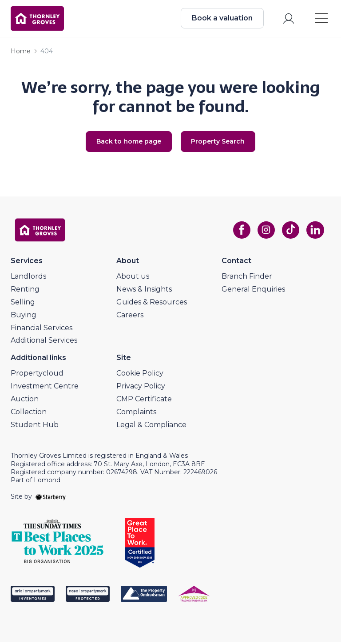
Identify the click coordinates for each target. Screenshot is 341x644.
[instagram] (265, 232)
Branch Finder (247, 278)
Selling (23, 304)
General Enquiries (253, 291)
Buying (24, 317)
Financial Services (42, 330)
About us (133, 278)
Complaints (136, 414)
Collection (29, 414)
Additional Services (44, 342)
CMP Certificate (144, 401)
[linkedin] (314, 232)
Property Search (220, 144)
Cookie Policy (140, 375)
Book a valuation (221, 19)
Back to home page (127, 144)
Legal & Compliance (151, 426)
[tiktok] (289, 232)
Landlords (28, 278)
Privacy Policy (141, 388)
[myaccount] (288, 19)
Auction (25, 401)
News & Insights (144, 291)
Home (21, 53)
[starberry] (51, 499)
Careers (130, 317)
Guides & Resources (152, 304)
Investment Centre (45, 388)
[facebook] (240, 232)
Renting (25, 291)
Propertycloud (37, 375)
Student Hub (35, 426)
